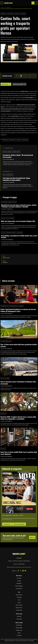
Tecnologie (19, 597)
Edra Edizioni (19, 625)
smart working (10, 14)
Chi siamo (19, 578)
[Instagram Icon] (18, 571)
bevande (5, 152)
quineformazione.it (27, 567)
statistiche (12, 218)
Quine (19, 633)
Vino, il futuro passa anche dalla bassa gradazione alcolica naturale (19, 345)
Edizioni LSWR (19, 628)
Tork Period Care (10, 175)
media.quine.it (13, 567)
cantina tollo (3, 14)
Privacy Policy (19, 588)
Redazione (12, 159)
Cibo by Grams (19, 605)
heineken (7, 378)
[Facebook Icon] (21, 571)
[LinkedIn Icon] (23, 571)
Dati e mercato (19, 595)
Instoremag (19, 619)
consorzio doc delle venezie (6, 341)
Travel (19, 600)
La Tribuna (19, 635)
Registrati (32, 537)
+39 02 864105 (21, 564)
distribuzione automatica (11, 233)
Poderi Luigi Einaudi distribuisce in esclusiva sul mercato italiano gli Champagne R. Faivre (18, 310)
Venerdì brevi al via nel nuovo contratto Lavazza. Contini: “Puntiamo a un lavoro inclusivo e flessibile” (19, 206)
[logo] (9, 3)
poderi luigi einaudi (14, 306)
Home (2, 7)
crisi (7, 218)
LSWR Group (19, 630)
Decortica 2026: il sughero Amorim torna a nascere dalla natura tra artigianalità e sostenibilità (18, 418)
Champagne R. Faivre (5, 306)
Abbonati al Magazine (19, 524)
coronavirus (16, 14)
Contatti (19, 581)
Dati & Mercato (8, 7)
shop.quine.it (19, 567)
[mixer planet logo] (19, 554)
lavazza (15, 202)
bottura (9, 152)
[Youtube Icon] (25, 571)
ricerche (3, 218)
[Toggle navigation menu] (2, 3)
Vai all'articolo (7, 524)
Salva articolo (6, 84)
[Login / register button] (33, 3)
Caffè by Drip (19, 610)
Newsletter (19, 583)
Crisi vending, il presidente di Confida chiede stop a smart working (19, 236)
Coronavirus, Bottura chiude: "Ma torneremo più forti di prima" (18, 156)
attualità (10, 202)
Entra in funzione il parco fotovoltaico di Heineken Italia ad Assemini (18, 383)
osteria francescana (16, 152)
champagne (21, 306)
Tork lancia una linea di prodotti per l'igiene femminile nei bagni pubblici (16, 179)
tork (4, 175)
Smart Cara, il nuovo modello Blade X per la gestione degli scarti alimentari (19, 453)
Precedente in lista (8, 148)
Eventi (19, 602)
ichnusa (2, 378)
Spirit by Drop (19, 608)
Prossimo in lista (7, 171)
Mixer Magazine (19, 586)
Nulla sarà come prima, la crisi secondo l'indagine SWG (18, 221)
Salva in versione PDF (19, 84)
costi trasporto (23, 14)
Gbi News (19, 616)
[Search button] (36, 3)
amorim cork (3, 413)
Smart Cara (3, 449)
